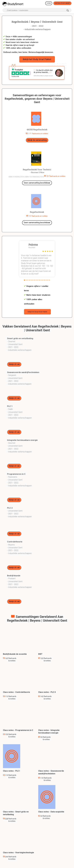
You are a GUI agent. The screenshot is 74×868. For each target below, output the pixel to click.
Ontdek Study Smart (62, 3)
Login (49, 3)
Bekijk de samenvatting (37, 140)
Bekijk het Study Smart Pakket (37, 59)
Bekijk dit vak (14, 364)
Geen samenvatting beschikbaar (37, 183)
